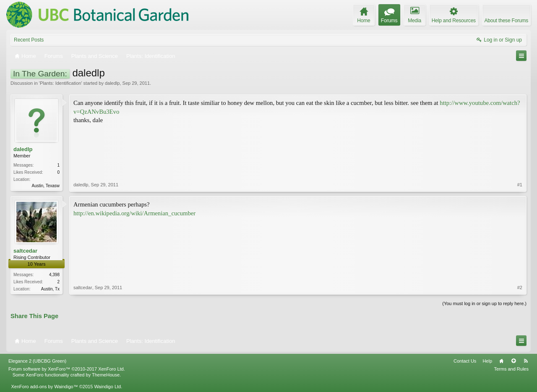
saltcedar (25, 251)
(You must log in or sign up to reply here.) (484, 303)
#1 (520, 185)
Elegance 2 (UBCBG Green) (37, 361)
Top (514, 361)
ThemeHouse (106, 375)
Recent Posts (29, 40)
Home (501, 361)
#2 (520, 287)
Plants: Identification (60, 83)
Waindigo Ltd (107, 387)
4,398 (54, 275)
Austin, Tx (50, 289)
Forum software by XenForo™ (67, 369)
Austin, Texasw (46, 186)
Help (487, 361)
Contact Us (465, 361)
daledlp (112, 83)
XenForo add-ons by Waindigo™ (44, 387)
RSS (526, 361)
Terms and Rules (511, 369)
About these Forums (506, 21)
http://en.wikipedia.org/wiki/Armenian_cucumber (134, 213)
